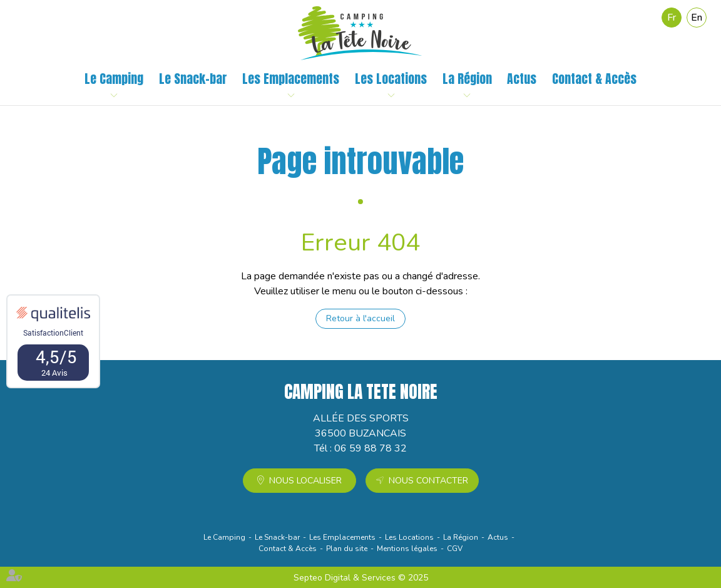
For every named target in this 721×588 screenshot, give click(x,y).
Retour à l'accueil (360, 318)
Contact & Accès (594, 79)
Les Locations (391, 79)
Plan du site (347, 549)
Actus (522, 79)
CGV (455, 549)
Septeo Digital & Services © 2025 (361, 578)
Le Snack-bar (193, 79)
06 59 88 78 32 (371, 448)
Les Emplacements (291, 79)
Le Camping (114, 79)
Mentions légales (407, 549)
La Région (467, 79)
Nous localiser (305, 481)
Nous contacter (428, 481)
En (697, 18)
